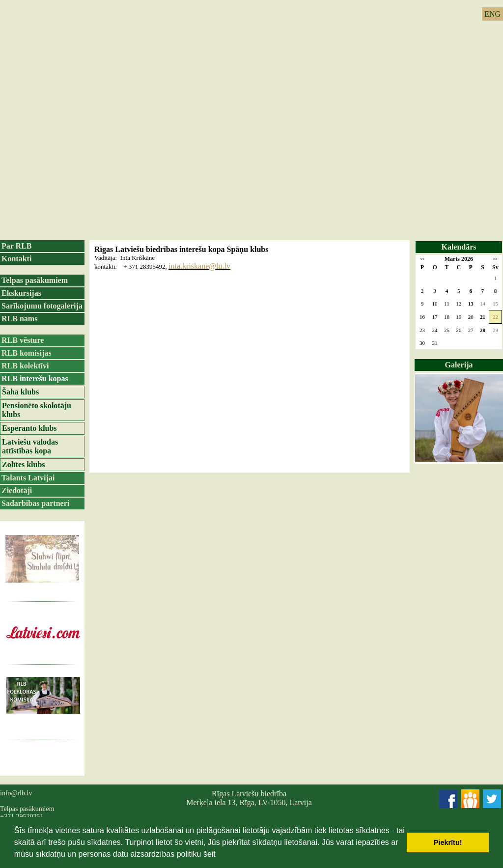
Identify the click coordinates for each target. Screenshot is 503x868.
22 (495, 317)
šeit (210, 854)
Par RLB (16, 246)
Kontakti (16, 259)
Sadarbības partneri (35, 503)
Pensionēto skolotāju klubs (37, 410)
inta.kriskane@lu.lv (199, 266)
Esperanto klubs (29, 428)
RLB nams (19, 319)
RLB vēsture (23, 340)
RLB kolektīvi (25, 366)
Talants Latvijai (28, 478)
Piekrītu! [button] (448, 842)
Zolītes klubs (24, 464)
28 (483, 330)
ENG (492, 14)
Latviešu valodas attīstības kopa (30, 446)
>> (495, 259)
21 (483, 317)
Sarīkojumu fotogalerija (42, 306)
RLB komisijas (27, 353)
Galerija (459, 365)
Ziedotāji (17, 490)
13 (471, 304)
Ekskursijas (21, 293)
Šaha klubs (20, 392)
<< (422, 259)
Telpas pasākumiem (35, 280)
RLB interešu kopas (35, 378)
